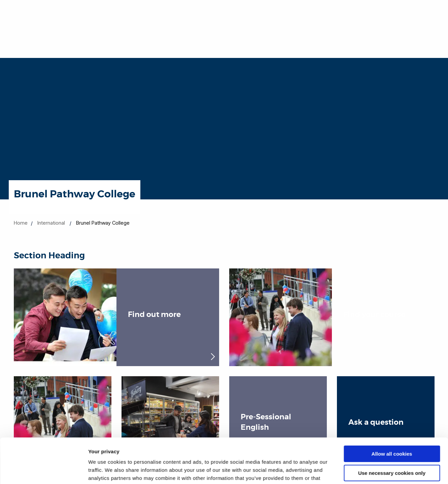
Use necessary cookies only (392, 431)
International (51, 223)
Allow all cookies (392, 412)
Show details (104, 471)
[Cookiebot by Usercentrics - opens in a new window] (44, 471)
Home (21, 223)
